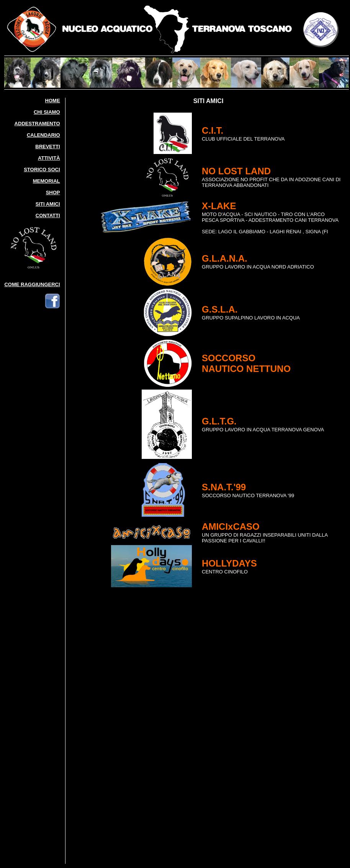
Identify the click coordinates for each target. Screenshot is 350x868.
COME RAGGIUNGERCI (32, 284)
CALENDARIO (43, 135)
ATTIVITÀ (49, 158)
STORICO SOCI (42, 170)
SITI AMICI (48, 204)
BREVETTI (47, 147)
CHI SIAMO (47, 112)
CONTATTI (48, 215)
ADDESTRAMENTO (37, 124)
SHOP (53, 192)
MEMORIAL (47, 181)
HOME (53, 101)
